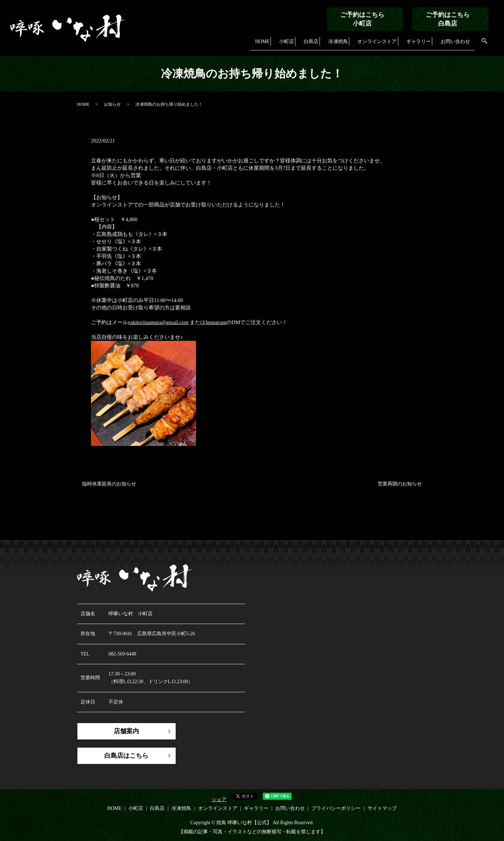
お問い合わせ (455, 44)
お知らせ (112, 104)
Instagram (216, 322)
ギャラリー (418, 44)
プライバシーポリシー (336, 809)
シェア (219, 800)
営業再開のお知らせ (400, 484)
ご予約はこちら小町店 (362, 19)
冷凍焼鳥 (335, 44)
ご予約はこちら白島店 (448, 19)
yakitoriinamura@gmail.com (158, 322)
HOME (260, 44)
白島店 (309, 44)
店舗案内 (126, 731)
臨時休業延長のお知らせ (109, 484)
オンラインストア (375, 44)
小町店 (284, 44)
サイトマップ (382, 809)
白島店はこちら (126, 756)
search (484, 44)
